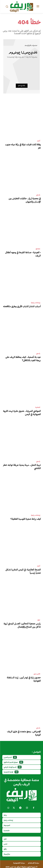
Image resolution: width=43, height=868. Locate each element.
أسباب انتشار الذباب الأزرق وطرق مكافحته (22, 306)
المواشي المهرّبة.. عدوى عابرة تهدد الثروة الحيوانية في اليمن (22, 413)
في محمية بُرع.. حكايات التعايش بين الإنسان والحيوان (25, 200)
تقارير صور (37, 674)
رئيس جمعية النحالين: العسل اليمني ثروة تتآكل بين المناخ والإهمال (22, 625)
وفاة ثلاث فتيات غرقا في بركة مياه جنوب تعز (23, 146)
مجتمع (38, 249)
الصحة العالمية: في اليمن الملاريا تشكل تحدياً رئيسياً (23, 571)
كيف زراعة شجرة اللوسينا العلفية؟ (26, 519)
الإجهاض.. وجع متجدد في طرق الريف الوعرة (24, 733)
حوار (39, 620)
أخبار (39, 141)
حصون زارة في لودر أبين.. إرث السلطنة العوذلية (24, 679)
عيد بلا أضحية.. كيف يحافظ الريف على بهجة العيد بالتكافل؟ (23, 359)
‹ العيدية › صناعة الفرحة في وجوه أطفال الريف (23, 254)
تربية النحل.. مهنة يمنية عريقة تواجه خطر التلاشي (22, 467)
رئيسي (38, 195)
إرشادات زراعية (35, 303)
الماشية (38, 407)
